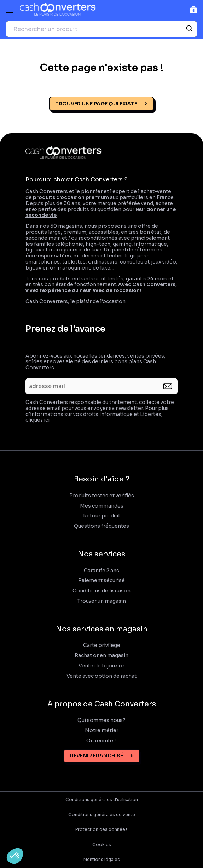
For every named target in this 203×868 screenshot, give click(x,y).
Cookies (102, 845)
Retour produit (102, 516)
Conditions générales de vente (102, 815)
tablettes (74, 262)
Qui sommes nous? (101, 720)
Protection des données (101, 829)
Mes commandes (102, 506)
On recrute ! (101, 741)
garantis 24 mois (147, 279)
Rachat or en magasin (101, 656)
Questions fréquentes (101, 526)
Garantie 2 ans (101, 571)
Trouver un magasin (101, 601)
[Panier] (194, 10)
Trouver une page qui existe (96, 104)
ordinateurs (103, 262)
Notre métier (102, 731)
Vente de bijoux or (101, 666)
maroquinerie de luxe (84, 268)
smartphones (43, 262)
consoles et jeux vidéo (148, 262)
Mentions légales (102, 860)
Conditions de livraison (101, 591)
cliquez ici (37, 420)
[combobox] (101, 29)
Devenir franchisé (96, 756)
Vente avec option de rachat (101, 676)
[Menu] (10, 10)
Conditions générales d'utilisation (102, 800)
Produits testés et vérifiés (102, 496)
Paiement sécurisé (101, 581)
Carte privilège (102, 645)
